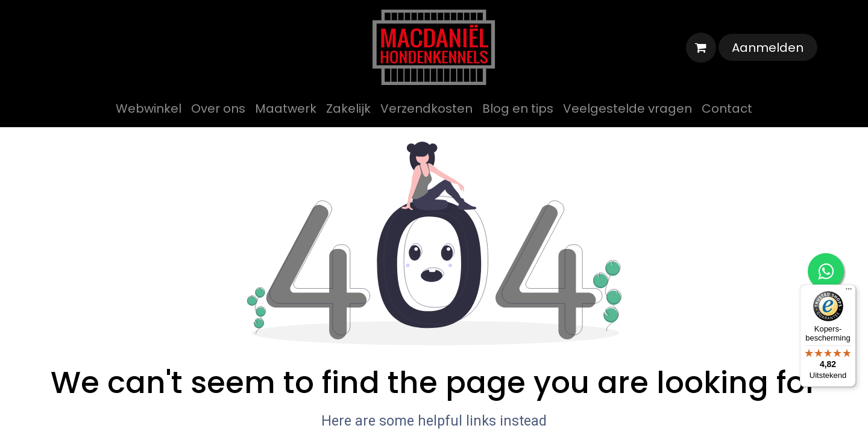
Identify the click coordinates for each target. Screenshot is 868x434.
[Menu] (849, 292)
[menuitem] (149, 108)
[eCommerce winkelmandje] (701, 48)
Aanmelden (768, 48)
